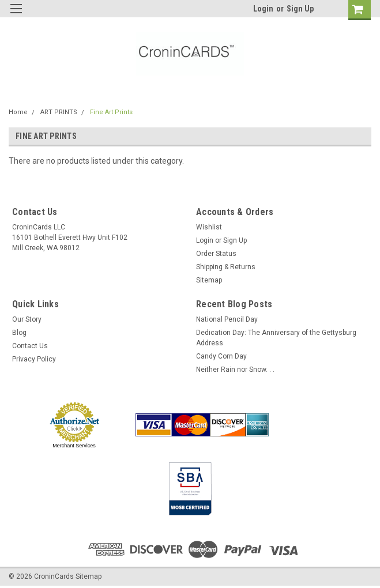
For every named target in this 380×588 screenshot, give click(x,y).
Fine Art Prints (111, 112)
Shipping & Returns (226, 267)
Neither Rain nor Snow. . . (235, 370)
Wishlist (209, 227)
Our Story (27, 319)
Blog (19, 333)
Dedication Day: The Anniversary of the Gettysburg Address (276, 338)
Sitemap (209, 280)
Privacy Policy (34, 359)
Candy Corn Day (221, 356)
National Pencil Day (227, 319)
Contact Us (30, 346)
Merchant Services (74, 446)
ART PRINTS (59, 112)
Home (18, 112)
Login (263, 9)
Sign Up (300, 9)
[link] (309, 425)
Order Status (216, 254)
